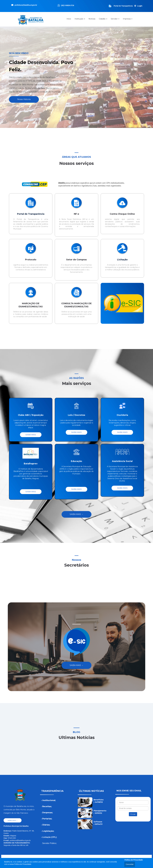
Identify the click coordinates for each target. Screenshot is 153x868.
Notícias (92, 19)
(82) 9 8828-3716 (68, 5)
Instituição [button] (80, 19)
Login (140, 6)
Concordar (130, 864)
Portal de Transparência (123, 6)
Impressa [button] (128, 19)
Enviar (133, 814)
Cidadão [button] (103, 19)
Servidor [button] (115, 19)
